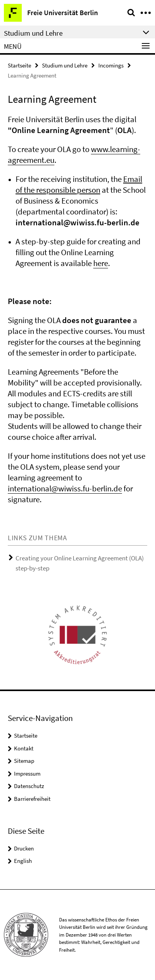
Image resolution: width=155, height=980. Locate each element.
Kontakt (24, 748)
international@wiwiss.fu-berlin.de (65, 488)
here (101, 263)
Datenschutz (29, 786)
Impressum (27, 773)
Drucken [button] (24, 848)
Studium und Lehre (65, 65)
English (23, 861)
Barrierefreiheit (32, 799)
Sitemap (24, 761)
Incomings (111, 65)
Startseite (19, 65)
